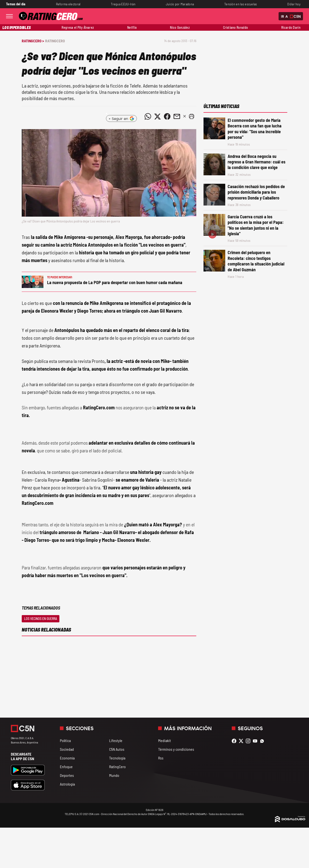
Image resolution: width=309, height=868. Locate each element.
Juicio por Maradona (180, 4)
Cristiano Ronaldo (235, 27)
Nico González (180, 27)
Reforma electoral (68, 4)
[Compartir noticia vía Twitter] (157, 117)
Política (65, 740)
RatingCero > (33, 41)
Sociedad (67, 749)
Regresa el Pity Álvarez (78, 27)
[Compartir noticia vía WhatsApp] (148, 117)
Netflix (132, 27)
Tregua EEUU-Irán (123, 4)
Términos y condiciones (176, 749)
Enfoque (66, 767)
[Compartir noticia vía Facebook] (167, 117)
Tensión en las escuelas (241, 4)
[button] (191, 117)
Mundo (114, 775)
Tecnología (117, 758)
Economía (67, 758)
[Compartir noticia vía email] (177, 117)
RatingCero (55, 41)
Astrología (67, 784)
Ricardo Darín (291, 27)
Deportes (67, 775)
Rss (161, 758)
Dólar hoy (294, 4)
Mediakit (165, 740)
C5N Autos (117, 749)
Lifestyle (116, 740)
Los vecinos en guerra (41, 619)
